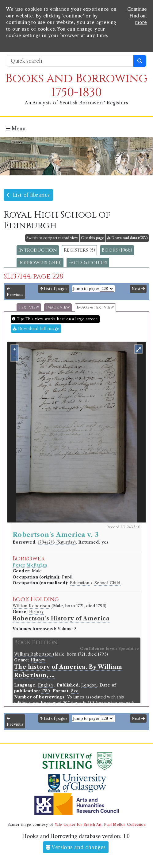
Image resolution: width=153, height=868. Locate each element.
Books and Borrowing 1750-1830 (76, 86)
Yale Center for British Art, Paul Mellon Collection (100, 825)
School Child (107, 583)
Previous (15, 292)
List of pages (54, 289)
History (36, 612)
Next (138, 289)
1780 (46, 691)
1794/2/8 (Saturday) (57, 542)
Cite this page (93, 238)
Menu (16, 129)
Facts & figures (88, 263)
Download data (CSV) (127, 238)
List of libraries (28, 195)
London (89, 685)
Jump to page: (86, 289)
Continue (137, 9)
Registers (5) (79, 250)
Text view (29, 307)
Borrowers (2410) (40, 263)
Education (80, 583)
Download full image (36, 329)
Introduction (38, 250)
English (46, 685)
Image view (58, 307)
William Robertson (32, 606)
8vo (75, 691)
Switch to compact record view (52, 238)
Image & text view (95, 307)
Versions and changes (76, 847)
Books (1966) (117, 250)
